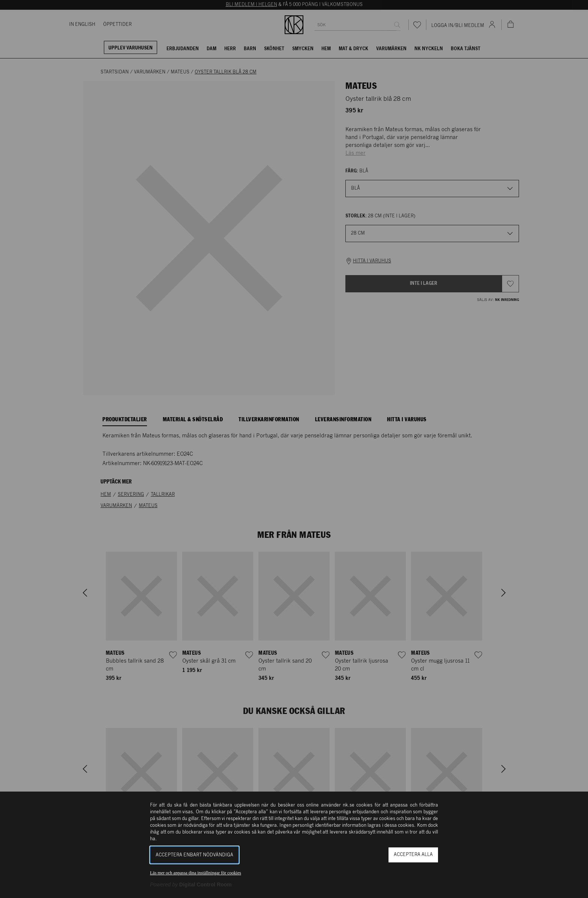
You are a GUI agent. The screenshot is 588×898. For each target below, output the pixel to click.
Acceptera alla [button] (413, 855)
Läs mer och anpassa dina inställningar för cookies (196, 873)
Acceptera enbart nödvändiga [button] (194, 855)
